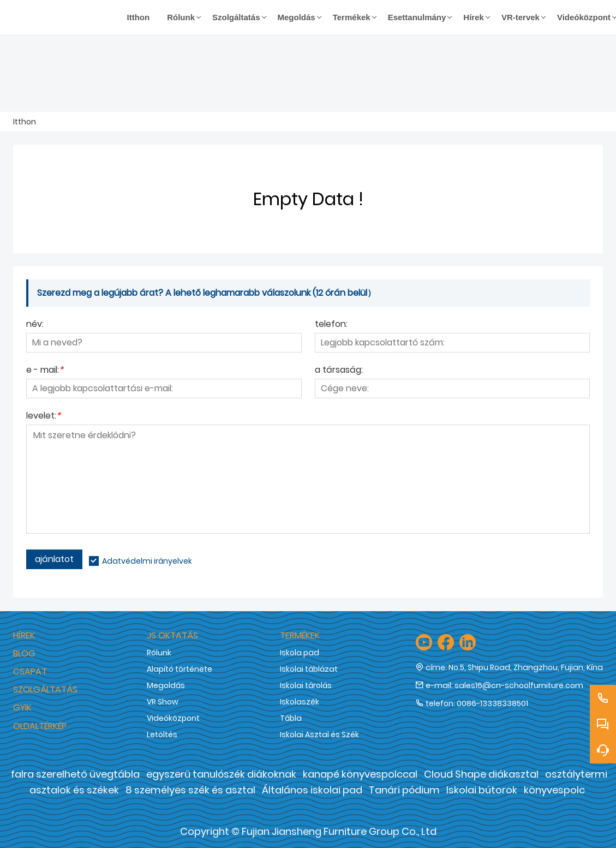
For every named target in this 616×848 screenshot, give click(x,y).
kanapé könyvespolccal (360, 774)
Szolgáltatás (45, 689)
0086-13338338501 (492, 703)
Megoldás (166, 685)
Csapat (30, 671)
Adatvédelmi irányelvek (147, 561)
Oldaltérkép (40, 726)
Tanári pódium (404, 790)
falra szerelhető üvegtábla (75, 774)
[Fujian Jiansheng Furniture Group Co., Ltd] (66, 17)
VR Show (163, 702)
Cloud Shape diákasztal (481, 774)
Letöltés (162, 734)
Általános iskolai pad (312, 790)
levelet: (43, 417)
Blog (24, 653)
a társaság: (339, 371)
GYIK (22, 707)
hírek (24, 635)
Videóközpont (173, 718)
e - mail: (45, 371)
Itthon (25, 122)
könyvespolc (554, 790)
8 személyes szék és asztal (190, 790)
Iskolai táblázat (309, 669)
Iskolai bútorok (482, 790)
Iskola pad (300, 653)
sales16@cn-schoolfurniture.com (519, 685)
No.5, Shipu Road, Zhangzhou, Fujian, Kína (526, 667)
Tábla (291, 718)
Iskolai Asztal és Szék (319, 734)
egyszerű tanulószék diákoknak (221, 774)
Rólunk (159, 653)
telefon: (331, 325)
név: (35, 325)
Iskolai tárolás (306, 685)
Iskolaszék (300, 702)
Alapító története (180, 669)
